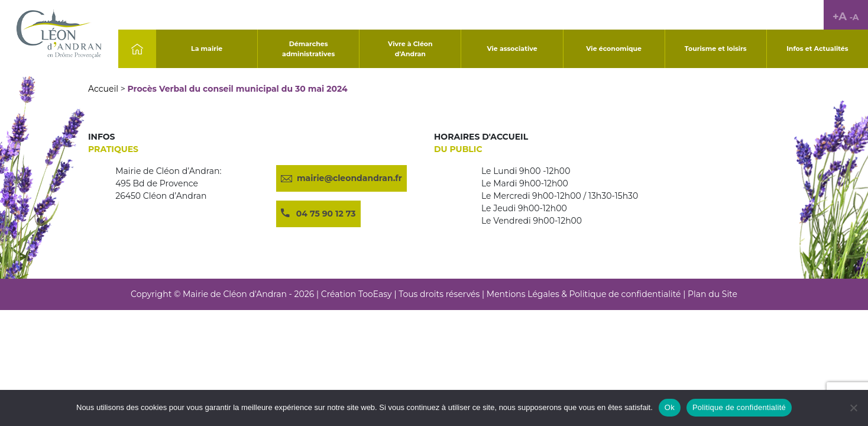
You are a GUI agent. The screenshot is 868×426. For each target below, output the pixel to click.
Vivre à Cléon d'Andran (410, 49)
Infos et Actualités (817, 49)
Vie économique (614, 49)
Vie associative (512, 49)
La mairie (207, 49)
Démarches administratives (308, 49)
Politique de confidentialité (625, 294)
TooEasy (375, 294)
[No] (853, 408)
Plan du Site (712, 294)
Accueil (103, 89)
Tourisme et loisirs (716, 49)
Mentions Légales (523, 294)
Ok (670, 407)
